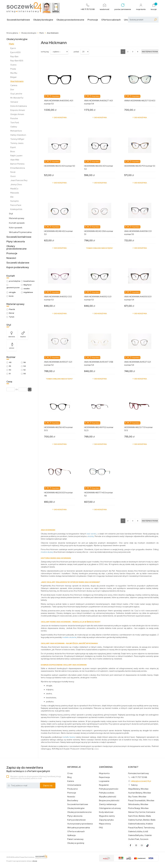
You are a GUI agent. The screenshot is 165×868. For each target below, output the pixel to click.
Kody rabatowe (106, 812)
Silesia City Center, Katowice (142, 812)
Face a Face (16, 205)
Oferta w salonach (111, 20)
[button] (30, 389)
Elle (12, 197)
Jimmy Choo (16, 184)
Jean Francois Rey (19, 180)
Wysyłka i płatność (108, 797)
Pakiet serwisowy (75, 839)
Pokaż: (77, 52)
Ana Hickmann (17, 81)
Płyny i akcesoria (16, 241)
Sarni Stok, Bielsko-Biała (139, 816)
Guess (13, 65)
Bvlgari (13, 77)
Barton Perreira (17, 164)
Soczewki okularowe (18, 263)
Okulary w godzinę (76, 843)
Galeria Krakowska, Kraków (140, 824)
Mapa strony (105, 824)
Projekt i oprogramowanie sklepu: (22, 861)
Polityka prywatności (109, 789)
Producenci (73, 789)
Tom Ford (15, 123)
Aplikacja (71, 835)
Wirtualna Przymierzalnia (20, 232)
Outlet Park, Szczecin (138, 839)
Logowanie (104, 781)
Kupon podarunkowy (18, 267)
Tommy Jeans (17, 143)
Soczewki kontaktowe (18, 20)
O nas (70, 773)
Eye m (13, 48)
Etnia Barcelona (18, 168)
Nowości (11, 258)
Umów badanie (74, 785)
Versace (14, 102)
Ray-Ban (14, 56)
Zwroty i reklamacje (108, 804)
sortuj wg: (45, 52)
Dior (12, 89)
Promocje (93, 20)
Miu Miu (14, 73)
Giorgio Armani (17, 114)
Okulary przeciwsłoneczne (70, 20)
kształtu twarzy (69, 737)
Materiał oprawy (17, 218)
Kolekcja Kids (16, 209)
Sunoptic (15, 201)
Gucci (13, 176)
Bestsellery (73, 801)
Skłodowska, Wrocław (138, 804)
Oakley (14, 127)
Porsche (14, 118)
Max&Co (14, 189)
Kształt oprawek (17, 223)
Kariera (71, 781)
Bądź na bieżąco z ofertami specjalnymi (28, 769)
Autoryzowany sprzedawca (80, 824)
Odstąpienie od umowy (110, 808)
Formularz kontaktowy (138, 773)
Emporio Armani (18, 110)
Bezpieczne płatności (109, 801)
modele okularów (69, 637)
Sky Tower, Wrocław (137, 797)
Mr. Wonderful (17, 98)
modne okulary (47, 552)
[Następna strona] (150, 52)
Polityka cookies (107, 793)
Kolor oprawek (16, 228)
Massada (15, 193)
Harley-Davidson (18, 135)
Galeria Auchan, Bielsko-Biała (142, 820)
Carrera (14, 85)
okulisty (91, 536)
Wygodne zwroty (107, 816)
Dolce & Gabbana (19, 106)
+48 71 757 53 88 (139, 777)
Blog (69, 777)
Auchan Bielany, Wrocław (139, 793)
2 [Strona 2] (128, 52)
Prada (13, 69)
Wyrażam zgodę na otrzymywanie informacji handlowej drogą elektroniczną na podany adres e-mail (36, 777)
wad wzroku (92, 534)
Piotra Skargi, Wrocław (138, 808)
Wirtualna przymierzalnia (79, 828)
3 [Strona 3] (133, 52)
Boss (13, 151)
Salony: (134, 785)
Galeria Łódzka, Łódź (138, 831)
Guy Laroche (16, 94)
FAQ (101, 828)
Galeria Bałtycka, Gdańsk (140, 835)
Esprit (13, 147)
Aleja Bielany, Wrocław (138, 789)
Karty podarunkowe (77, 820)
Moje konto (104, 773)
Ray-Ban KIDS (17, 61)
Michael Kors (16, 131)
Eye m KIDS (15, 52)
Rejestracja (104, 777)
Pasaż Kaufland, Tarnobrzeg (141, 828)
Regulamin (104, 785)
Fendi (13, 172)
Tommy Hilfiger (17, 139)
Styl (11, 214)
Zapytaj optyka (106, 820)
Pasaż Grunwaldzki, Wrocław (141, 801)
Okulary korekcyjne (43, 20)
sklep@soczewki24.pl (141, 781)
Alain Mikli (15, 160)
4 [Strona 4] (138, 52)
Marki (11, 44)
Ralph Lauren (16, 156)
